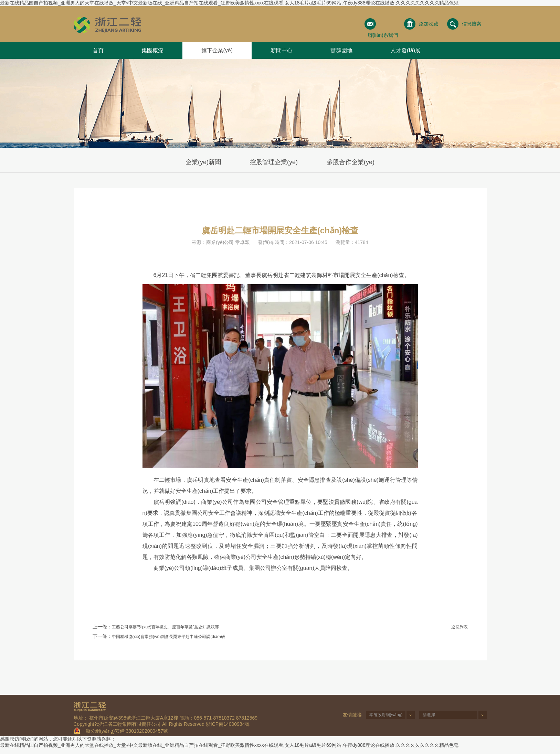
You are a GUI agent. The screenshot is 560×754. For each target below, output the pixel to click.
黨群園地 (341, 50)
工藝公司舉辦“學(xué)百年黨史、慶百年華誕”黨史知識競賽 (165, 627)
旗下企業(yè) (217, 50)
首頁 (98, 50)
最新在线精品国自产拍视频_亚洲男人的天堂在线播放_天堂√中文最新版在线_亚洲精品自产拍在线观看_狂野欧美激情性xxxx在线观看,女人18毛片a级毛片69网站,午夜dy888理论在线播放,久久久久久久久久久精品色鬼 (229, 3)
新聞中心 (282, 50)
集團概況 (152, 50)
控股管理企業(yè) (274, 162)
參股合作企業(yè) (351, 162)
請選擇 (429, 715)
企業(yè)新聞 (203, 162)
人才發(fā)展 (405, 50)
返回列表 (459, 627)
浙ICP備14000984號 (228, 724)
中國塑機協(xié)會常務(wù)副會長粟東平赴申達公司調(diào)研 (168, 637)
